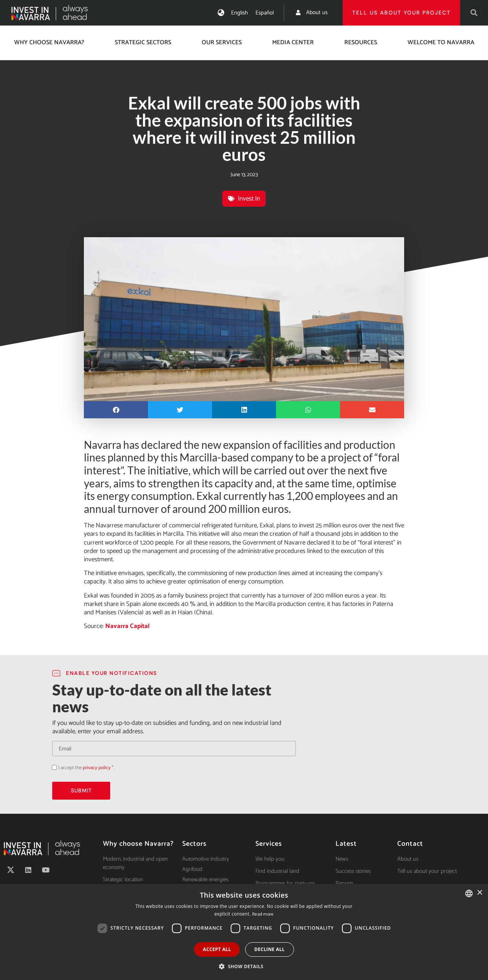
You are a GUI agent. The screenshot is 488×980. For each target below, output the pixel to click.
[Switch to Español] (265, 13)
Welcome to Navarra (441, 43)
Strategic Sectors (143, 43)
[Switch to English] (239, 13)
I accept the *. (86, 768)
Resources (361, 43)
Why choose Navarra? (49, 43)
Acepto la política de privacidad (52, 767)
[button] (474, 13)
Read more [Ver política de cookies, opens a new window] (263, 914)
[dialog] (244, 932)
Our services (222, 43)
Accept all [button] (217, 949)
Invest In (249, 199)
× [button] (479, 893)
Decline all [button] (270, 949)
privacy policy (97, 768)
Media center (293, 43)
